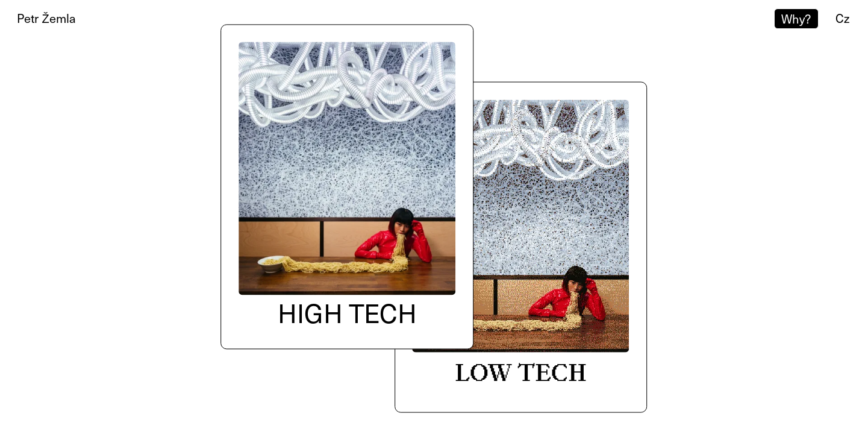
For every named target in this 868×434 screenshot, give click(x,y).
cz (842, 18)
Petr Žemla (46, 18)
